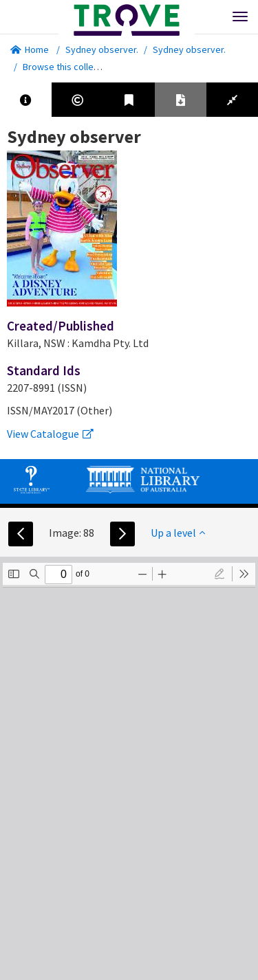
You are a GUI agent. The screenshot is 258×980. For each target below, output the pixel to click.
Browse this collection (73, 67)
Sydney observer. (102, 49)
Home (30, 49)
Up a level (178, 533)
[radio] (219, 574)
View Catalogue (50, 434)
